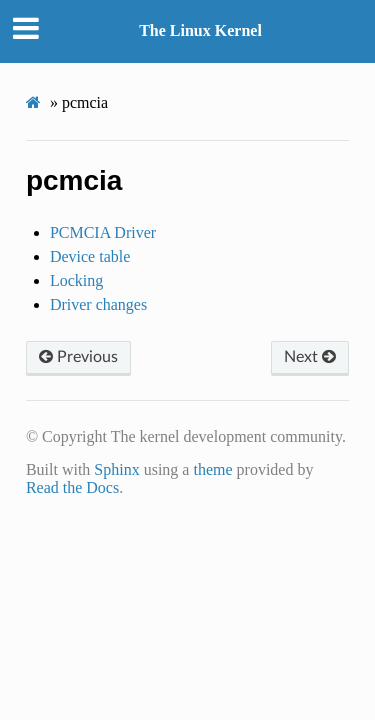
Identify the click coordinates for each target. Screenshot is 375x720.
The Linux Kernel (200, 30)
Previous (78, 357)
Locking (76, 280)
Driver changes (98, 304)
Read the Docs (72, 487)
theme (212, 469)
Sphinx (116, 469)
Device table (90, 256)
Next (310, 357)
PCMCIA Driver (103, 232)
